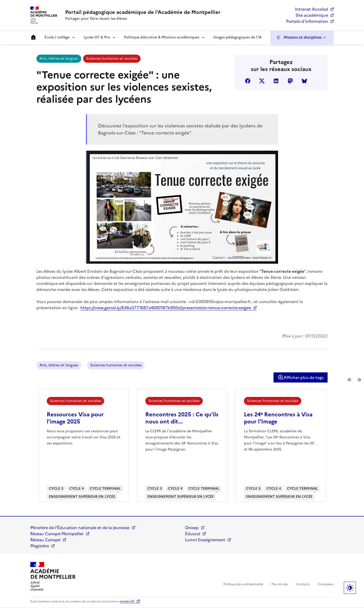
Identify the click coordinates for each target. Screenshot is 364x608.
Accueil (33, 37)
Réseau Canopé (45, 540)
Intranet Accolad (312, 9)
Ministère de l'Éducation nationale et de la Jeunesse (80, 528)
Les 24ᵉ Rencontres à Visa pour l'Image (278, 418)
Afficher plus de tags (301, 377)
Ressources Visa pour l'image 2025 (75, 418)
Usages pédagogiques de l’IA (237, 37)
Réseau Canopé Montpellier (57, 534)
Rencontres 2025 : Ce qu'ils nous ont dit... (182, 418)
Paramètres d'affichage (350, 588)
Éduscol (193, 534)
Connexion (326, 584)
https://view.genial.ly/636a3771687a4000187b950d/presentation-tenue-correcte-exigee (166, 308)
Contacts (303, 584)
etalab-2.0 (127, 601)
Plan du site (280, 584)
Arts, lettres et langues (59, 59)
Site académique (312, 15)
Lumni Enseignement (205, 540)
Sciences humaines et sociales (112, 59)
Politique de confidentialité (243, 584)
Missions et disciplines (303, 37)
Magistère (40, 546)
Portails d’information (307, 21)
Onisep (192, 528)
